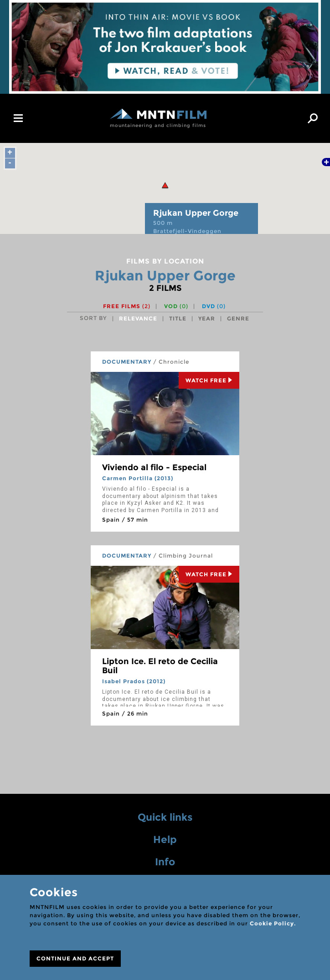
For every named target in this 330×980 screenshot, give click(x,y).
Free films (127, 306)
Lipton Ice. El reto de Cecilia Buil (160, 666)
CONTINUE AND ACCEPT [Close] (75, 958)
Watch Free (209, 380)
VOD (176, 306)
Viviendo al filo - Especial (154, 467)
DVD (214, 306)
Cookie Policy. (273, 923)
